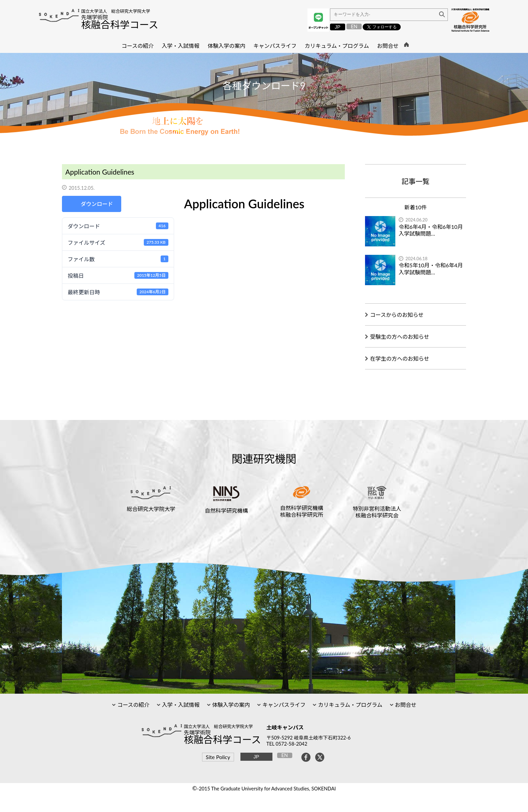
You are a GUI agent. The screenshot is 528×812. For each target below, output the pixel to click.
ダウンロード (97, 204)
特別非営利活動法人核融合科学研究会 (377, 512)
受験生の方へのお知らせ (400, 337)
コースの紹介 (133, 705)
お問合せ (405, 705)
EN (354, 26)
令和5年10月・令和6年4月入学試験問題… (431, 269)
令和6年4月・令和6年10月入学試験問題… (431, 230)
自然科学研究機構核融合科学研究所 (302, 511)
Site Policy (218, 757)
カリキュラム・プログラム (349, 705)
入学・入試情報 (180, 705)
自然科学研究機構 (226, 510)
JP (338, 27)
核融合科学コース (120, 25)
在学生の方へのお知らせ (400, 358)
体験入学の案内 (230, 705)
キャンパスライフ (283, 705)
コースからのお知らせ (397, 315)
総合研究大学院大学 (151, 509)
